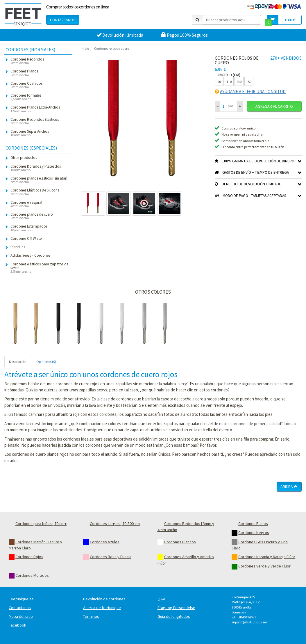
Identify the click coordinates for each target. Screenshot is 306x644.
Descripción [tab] (18, 362)
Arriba (289, 487)
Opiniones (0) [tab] (46, 362)
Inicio (85, 48)
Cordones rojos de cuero (112, 48)
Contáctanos (63, 20)
